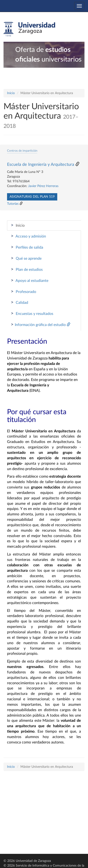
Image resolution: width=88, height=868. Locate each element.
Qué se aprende (26, 258)
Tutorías (13, 204)
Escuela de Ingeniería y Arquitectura (41, 165)
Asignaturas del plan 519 (32, 197)
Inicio (11, 93)
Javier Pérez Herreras (43, 186)
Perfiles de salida (27, 247)
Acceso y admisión (28, 236)
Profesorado (23, 292)
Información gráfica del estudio (41, 325)
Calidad (19, 302)
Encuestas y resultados (32, 313)
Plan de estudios (27, 269)
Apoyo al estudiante (30, 280)
